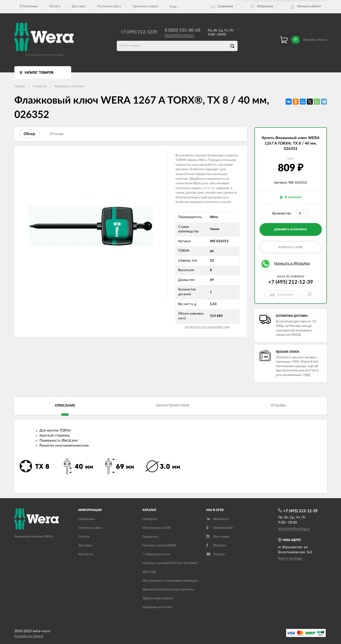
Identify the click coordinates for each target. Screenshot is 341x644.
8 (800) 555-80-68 (182, 30)
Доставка (79, 6)
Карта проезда (290, 559)
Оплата (55, 6)
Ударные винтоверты (158, 598)
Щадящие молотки (157, 607)
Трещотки (150, 537)
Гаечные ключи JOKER (159, 546)
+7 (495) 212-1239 (139, 32)
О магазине (87, 519)
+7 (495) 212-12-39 (291, 282)
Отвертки (40, 86)
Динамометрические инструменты (168, 590)
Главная (20, 86)
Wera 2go (149, 572)
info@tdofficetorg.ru (179, 35)
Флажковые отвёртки (69, 86)
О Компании (29, 6)
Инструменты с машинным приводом (170, 581)
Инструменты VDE (157, 528)
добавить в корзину (291, 229)
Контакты (86, 554)
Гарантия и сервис (145, 6)
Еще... (174, 7)
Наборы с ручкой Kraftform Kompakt (170, 563)
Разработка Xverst (29, 636)
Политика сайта (109, 6)
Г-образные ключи (156, 554)
